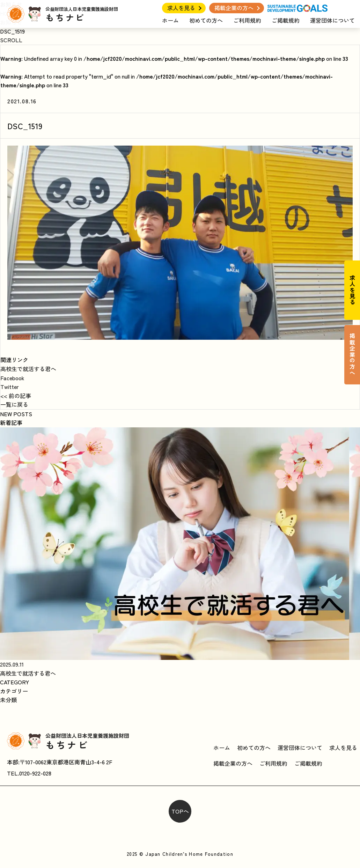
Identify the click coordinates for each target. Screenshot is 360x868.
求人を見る (181, 8)
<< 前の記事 (16, 396)
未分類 (8, 700)
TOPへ (180, 811)
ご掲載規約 (286, 20)
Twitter (10, 387)
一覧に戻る (14, 404)
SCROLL (11, 40)
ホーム (170, 20)
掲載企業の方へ (234, 8)
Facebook (12, 378)
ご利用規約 (247, 20)
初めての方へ (206, 20)
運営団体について (332, 20)
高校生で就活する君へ (28, 369)
